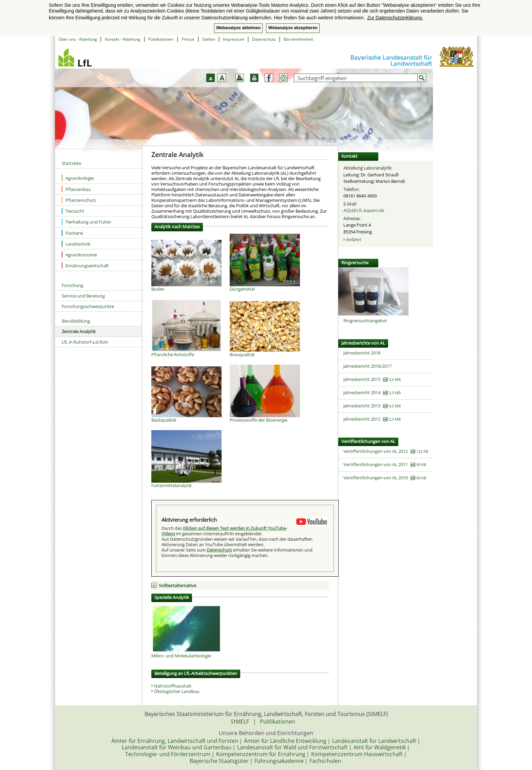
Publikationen (161, 39)
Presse (188, 39)
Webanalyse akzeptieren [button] (293, 28)
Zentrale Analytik (79, 331)
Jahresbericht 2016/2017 (367, 366)
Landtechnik (76, 244)
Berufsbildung (76, 321)
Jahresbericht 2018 (362, 353)
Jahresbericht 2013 (362, 406)
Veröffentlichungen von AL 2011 (376, 464)
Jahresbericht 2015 (362, 379)
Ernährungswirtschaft (85, 265)
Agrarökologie (78, 178)
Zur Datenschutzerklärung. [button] (395, 18)
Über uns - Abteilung (78, 39)
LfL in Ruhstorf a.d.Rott (85, 342)
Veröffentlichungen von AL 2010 (376, 478)
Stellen (209, 39)
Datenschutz (264, 39)
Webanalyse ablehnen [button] (238, 28)
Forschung (72, 285)
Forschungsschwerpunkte (88, 306)
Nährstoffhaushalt (173, 686)
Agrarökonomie (79, 255)
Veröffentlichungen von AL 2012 (376, 451)
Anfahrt (354, 239)
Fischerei (72, 233)
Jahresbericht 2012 (362, 419)
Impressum (234, 39)
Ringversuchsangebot (365, 321)
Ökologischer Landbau (177, 691)
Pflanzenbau (76, 189)
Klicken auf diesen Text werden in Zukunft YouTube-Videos (224, 531)
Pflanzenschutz (79, 200)
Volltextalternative (177, 585)
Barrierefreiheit (298, 39)
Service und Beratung (83, 296)
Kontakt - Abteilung (123, 39)
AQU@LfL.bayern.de (364, 210)
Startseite (71, 163)
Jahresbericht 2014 (362, 392)
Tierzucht (73, 211)
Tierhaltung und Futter (87, 222)
